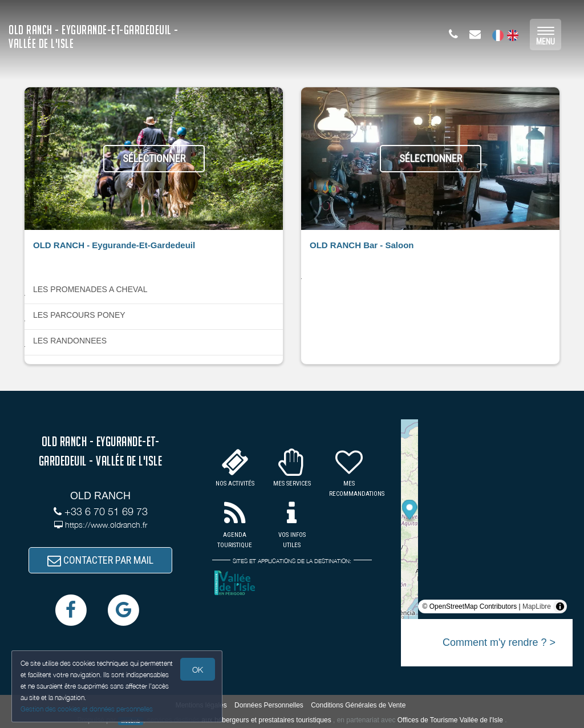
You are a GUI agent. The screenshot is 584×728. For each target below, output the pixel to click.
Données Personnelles (269, 705)
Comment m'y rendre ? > (499, 642)
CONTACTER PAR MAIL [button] (100, 560)
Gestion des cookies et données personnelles (87, 709)
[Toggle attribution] (560, 606)
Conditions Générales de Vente (358, 705)
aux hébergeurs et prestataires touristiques (266, 720)
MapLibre (537, 606)
